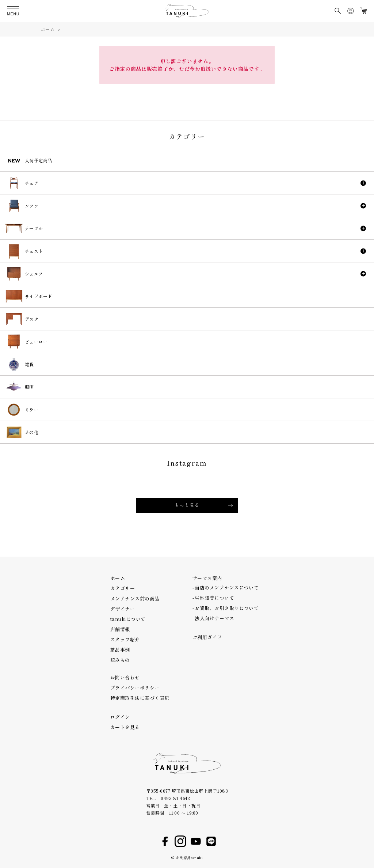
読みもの (120, 660)
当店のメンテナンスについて (227, 587)
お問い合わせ (125, 677)
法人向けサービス (214, 618)
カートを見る (125, 727)
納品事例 (120, 650)
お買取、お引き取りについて (227, 608)
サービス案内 (207, 578)
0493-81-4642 (175, 798)
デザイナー (123, 609)
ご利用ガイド (207, 637)
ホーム (48, 29)
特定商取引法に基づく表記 (140, 698)
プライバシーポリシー (135, 688)
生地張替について (214, 598)
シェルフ (34, 274)
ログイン (120, 717)
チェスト (34, 251)
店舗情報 (120, 629)
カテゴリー (123, 588)
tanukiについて (128, 619)
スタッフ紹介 (125, 639)
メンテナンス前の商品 (135, 598)
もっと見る (187, 505)
